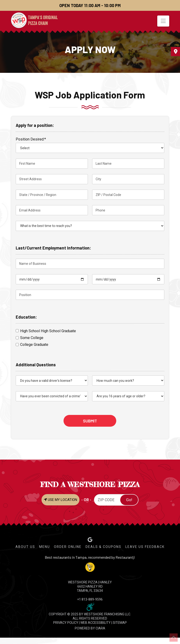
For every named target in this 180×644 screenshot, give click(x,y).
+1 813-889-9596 (90, 599)
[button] (163, 21)
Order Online (68, 547)
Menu (45, 547)
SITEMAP (120, 623)
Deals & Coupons (103, 547)
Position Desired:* (31, 139)
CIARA (100, 628)
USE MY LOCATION (60, 500)
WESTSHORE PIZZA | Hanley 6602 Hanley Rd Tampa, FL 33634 (90, 586)
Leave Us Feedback (145, 547)
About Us (25, 547)
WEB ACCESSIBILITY (96, 623)
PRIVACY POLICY (66, 623)
